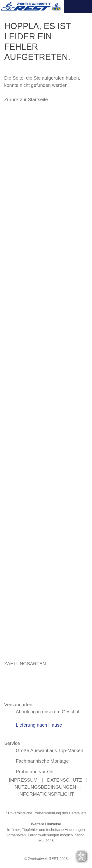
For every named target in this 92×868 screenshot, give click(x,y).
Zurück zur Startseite (26, 99)
